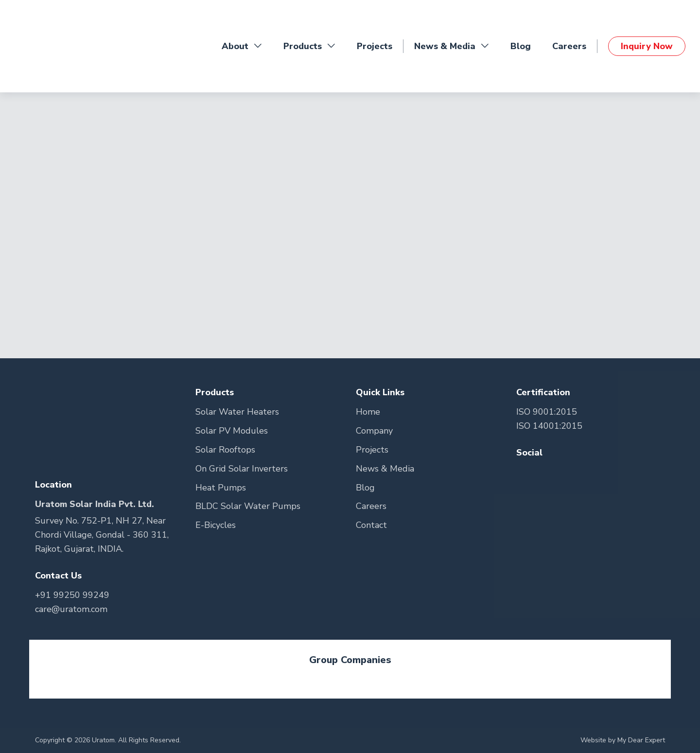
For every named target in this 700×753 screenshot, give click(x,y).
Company (374, 431)
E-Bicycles (216, 525)
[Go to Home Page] (53, 46)
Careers (569, 46)
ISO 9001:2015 (547, 412)
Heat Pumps (221, 488)
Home (368, 412)
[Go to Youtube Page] (561, 473)
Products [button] (309, 46)
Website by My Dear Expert (623, 740)
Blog (521, 46)
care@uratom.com (71, 609)
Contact (371, 525)
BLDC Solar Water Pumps (248, 506)
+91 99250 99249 (72, 595)
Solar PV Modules (232, 431)
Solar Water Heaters (237, 412)
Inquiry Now (647, 46)
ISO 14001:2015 (549, 426)
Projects (375, 46)
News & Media (385, 469)
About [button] (242, 46)
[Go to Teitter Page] (544, 473)
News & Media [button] (452, 46)
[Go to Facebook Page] (525, 473)
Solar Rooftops (225, 450)
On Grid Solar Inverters (242, 469)
